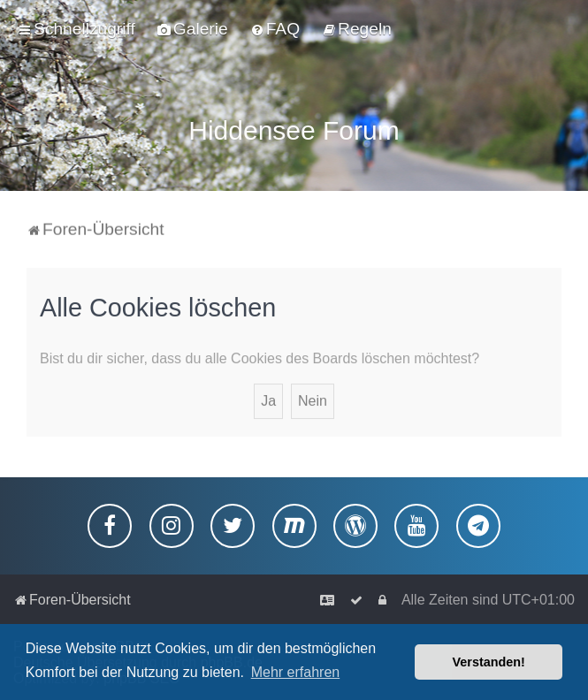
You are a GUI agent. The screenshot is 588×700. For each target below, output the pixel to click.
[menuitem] (193, 29)
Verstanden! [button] (489, 662)
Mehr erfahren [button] (296, 672)
